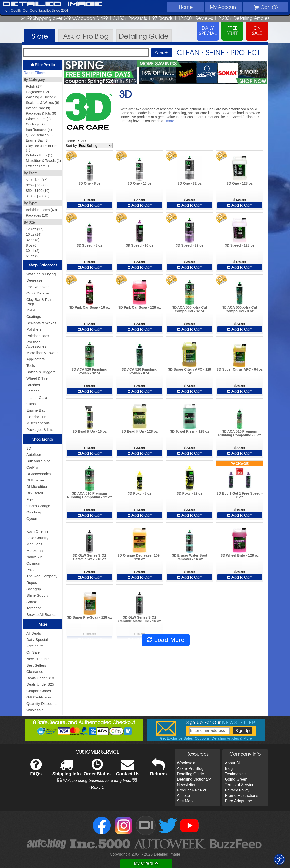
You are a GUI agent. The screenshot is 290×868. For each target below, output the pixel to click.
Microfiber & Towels (42, 353)
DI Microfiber (37, 487)
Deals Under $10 (40, 678)
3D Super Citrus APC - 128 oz (190, 371)
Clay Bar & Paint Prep (40, 302)
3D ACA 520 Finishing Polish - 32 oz (89, 371)
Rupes (32, 582)
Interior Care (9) (38, 108)
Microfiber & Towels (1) (43, 161)
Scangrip (34, 589)
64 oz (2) (33, 256)
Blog (229, 768)
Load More (166, 640)
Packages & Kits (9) (41, 113)
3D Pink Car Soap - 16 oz (89, 307)
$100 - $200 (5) (38, 196)
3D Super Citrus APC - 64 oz (240, 369)
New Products (38, 659)
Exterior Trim (37, 417)
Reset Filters (34, 73)
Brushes (33, 385)
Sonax (32, 602)
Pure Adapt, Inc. (239, 801)
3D (29, 448)
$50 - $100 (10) (38, 191)
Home (186, 7)
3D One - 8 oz (89, 183)
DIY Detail (35, 493)
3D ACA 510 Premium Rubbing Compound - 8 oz (240, 433)
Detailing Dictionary (194, 779)
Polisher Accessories (36, 344)
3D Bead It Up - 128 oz (140, 431)
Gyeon (32, 519)
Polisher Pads (38, 336)
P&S (30, 570)
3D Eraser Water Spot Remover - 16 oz (190, 557)
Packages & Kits (40, 429)
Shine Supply (37, 595)
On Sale (33, 652)
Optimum (34, 563)
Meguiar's (34, 544)
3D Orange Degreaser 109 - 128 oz (139, 557)
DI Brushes (35, 480)
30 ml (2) (33, 251)
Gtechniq (34, 512)
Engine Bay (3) (37, 140)
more (170, 121)
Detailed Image (52, 4)
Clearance (35, 672)
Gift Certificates (39, 697)
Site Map (185, 801)
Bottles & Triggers (41, 372)
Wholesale (35, 710)
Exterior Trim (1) (38, 166)
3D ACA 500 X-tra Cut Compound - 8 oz (240, 309)
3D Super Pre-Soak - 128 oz (89, 617)
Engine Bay (36, 410)
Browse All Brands (41, 614)
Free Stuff (34, 646)
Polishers (34, 329)
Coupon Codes (39, 691)
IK (28, 525)
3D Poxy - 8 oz (139, 493)
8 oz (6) (32, 245)
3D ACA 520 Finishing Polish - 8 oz (140, 371)
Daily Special (37, 640)
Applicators (35, 359)
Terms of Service (239, 785)
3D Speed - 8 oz (89, 245)
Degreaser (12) (37, 92)
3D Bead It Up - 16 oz (89, 431)
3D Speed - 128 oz (240, 245)
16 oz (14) (34, 234)
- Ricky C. (97, 787)
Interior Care (37, 397)
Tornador (34, 608)
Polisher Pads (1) (39, 155)
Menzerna (35, 550)
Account (224, 7)
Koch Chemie (37, 531)
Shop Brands (43, 439)
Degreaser (35, 280)
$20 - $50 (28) (37, 185)
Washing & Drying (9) (42, 97)
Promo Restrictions (241, 796)
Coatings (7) (35, 124)
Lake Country (37, 538)
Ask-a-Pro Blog (190, 768)
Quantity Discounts (42, 704)
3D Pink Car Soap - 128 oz (140, 307)
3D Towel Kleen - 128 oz (190, 431)
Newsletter (186, 785)
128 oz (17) (35, 229)
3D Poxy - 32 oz (190, 493)
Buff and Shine (38, 461)
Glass (31, 404)
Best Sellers (36, 665)
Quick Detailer (38, 293)
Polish (31, 310)
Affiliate (183, 796)
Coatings (34, 317)
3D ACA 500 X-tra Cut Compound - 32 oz (189, 309)
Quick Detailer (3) (39, 135)
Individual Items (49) (41, 210)
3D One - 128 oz (240, 183)
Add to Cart (90, 205)
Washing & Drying (41, 274)
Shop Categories (43, 265)
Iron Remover (38, 287)
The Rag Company (42, 576)
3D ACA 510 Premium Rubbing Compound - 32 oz (90, 495)
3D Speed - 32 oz (190, 245)
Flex (30, 499)
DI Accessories (39, 474)
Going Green (236, 779)
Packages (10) (37, 215)
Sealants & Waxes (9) (42, 103)
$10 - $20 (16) (37, 180)
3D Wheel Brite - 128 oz (240, 555)
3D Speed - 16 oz (139, 245)
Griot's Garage (38, 506)
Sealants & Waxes (41, 323)
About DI (232, 763)
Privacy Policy (237, 790)
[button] (279, 859)
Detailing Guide (190, 774)
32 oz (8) (33, 240)
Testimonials (236, 774)
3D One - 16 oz (140, 183)
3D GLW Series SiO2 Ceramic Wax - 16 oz (89, 557)
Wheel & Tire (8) (38, 119)
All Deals (34, 633)
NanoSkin (34, 557)
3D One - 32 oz (190, 183)
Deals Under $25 (40, 684)
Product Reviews (192, 790)
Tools (31, 365)
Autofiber (34, 455)
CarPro (32, 467)
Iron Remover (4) (39, 130)
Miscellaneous (38, 423)
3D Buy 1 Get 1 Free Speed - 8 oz (240, 495)
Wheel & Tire (37, 378)
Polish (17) (34, 86)
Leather (33, 391)
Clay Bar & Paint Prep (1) (43, 148)
